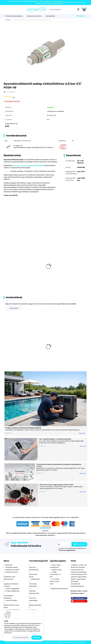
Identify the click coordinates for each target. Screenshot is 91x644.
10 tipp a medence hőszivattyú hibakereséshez (23, 428)
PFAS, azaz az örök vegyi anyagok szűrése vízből (56, 485)
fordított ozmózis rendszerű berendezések (28, 166)
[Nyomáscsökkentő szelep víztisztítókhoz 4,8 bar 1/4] (46, 52)
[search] (67, 10)
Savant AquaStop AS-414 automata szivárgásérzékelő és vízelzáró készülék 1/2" (16, 269)
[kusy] (9, 284)
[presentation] (5, 265)
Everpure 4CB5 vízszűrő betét (44, 347)
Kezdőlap (8, 20)
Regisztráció (82, 2)
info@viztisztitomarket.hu (59, 589)
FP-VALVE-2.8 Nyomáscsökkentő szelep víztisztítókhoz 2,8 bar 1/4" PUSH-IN (33, 147)
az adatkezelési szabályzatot (76, 548)
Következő (80, 16)
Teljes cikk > (82, 433)
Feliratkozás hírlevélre (26, 546)
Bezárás (37, 637)
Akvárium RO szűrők (34, 16)
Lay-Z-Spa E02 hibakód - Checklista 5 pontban (55, 439)
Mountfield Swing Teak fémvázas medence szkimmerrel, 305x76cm (17, 348)
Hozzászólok (14, 308)
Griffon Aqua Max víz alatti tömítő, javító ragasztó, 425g (72, 348)
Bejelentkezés (71, 2)
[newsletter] (79, 544)
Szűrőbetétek (50, 16)
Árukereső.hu (45, 531)
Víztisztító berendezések (14, 16)
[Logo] (15, 10)
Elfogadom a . (73, 549)
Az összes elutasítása (21, 638)
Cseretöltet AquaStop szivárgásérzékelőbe (70, 269)
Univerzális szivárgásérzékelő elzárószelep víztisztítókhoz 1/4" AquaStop (45, 269)
